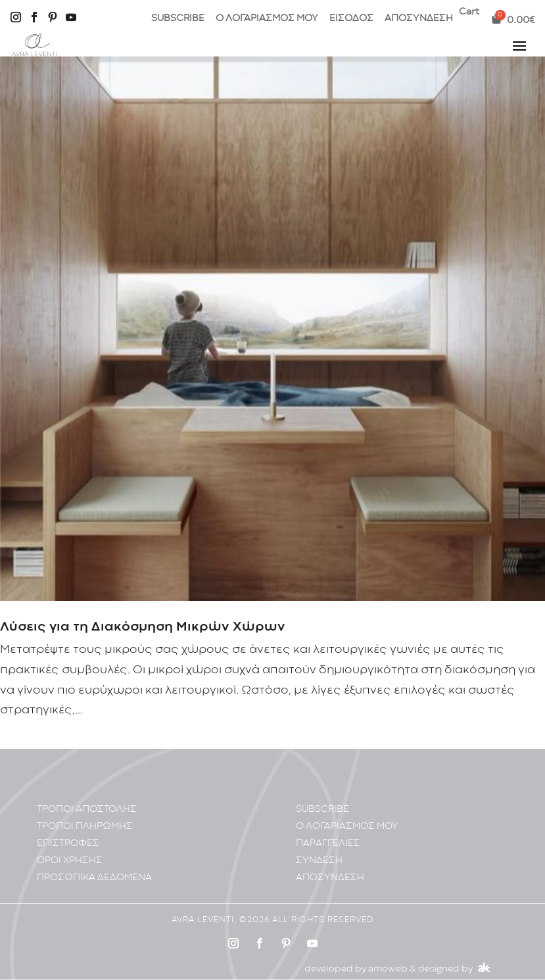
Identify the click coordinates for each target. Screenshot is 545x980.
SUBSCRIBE (178, 19)
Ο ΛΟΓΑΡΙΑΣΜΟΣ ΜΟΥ (267, 19)
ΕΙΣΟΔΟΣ (351, 19)
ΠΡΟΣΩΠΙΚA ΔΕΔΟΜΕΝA (94, 878)
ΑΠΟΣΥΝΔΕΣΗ (419, 19)
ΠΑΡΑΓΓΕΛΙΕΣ (328, 844)
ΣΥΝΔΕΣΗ (319, 861)
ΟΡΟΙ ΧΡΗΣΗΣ (70, 861)
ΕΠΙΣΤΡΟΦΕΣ (68, 844)
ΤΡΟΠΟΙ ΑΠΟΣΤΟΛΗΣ (87, 810)
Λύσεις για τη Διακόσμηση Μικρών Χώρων (143, 627)
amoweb (388, 969)
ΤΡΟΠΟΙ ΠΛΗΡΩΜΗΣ (85, 827)
